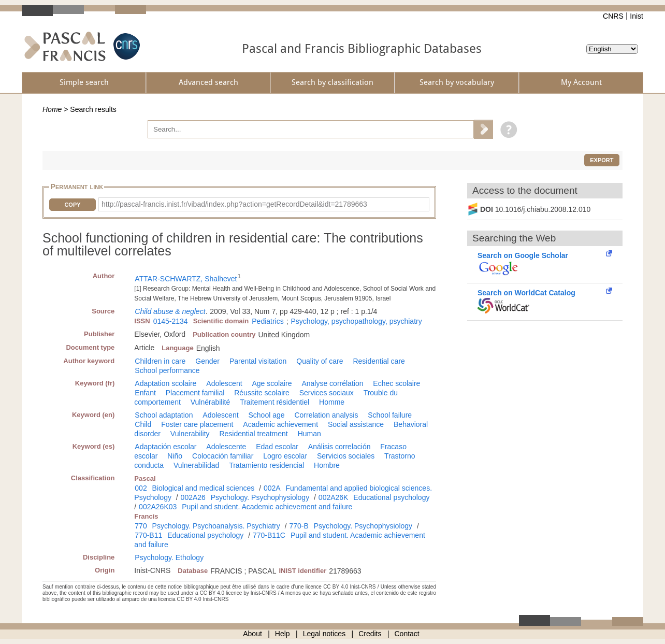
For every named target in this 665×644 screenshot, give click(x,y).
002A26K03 (158, 507)
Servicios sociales (346, 456)
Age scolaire (272, 383)
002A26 (193, 497)
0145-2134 (171, 321)
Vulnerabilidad (196, 465)
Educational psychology (391, 497)
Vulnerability (190, 434)
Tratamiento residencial (266, 465)
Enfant (145, 393)
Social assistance (356, 424)
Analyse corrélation (332, 383)
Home (52, 109)
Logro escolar (285, 456)
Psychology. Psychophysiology (260, 497)
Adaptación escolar (165, 447)
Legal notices (324, 634)
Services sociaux (327, 393)
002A (272, 488)
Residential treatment (253, 434)
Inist (637, 16)
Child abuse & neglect (170, 311)
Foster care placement (197, 424)
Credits (370, 634)
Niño (175, 456)
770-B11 (148, 535)
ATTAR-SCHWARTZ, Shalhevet (186, 279)
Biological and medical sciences (204, 488)
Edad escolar (277, 447)
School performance (167, 370)
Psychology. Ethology (169, 557)
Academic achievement (280, 424)
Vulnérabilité (211, 402)
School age (266, 415)
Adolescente (226, 447)
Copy (72, 205)
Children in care (160, 361)
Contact (407, 634)
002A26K (334, 497)
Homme (332, 402)
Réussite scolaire (262, 393)
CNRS (613, 16)
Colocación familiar (223, 456)
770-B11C (269, 535)
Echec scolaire (396, 383)
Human (309, 434)
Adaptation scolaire (165, 383)
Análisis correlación (339, 447)
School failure (390, 415)
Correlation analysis (326, 415)
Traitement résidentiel (274, 402)
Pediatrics (268, 321)
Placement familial (195, 393)
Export (602, 160)
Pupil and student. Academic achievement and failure (267, 507)
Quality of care (320, 361)
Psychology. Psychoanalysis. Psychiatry (216, 526)
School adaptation (164, 415)
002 (141, 488)
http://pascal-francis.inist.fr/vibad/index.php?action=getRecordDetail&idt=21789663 (234, 204)
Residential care (379, 361)
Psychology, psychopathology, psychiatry (357, 321)
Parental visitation (258, 361)
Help (283, 634)
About (252, 634)
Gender (207, 361)
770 (141, 526)
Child (143, 424)
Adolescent (224, 383)
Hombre (327, 465)
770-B (299, 526)
